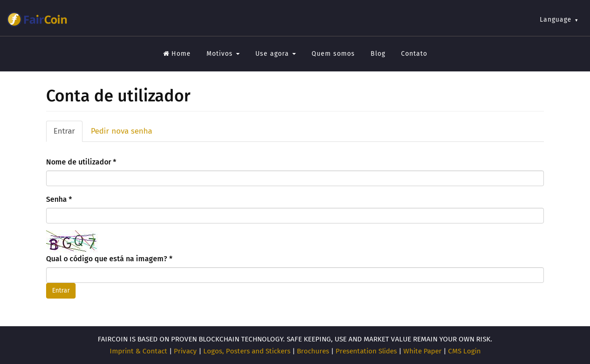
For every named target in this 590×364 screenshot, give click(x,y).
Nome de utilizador (81, 162)
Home (177, 54)
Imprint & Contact (139, 351)
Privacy (185, 351)
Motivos (223, 54)
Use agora (276, 54)
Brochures (313, 351)
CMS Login (464, 351)
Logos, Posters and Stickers (247, 351)
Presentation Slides (366, 351)
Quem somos (333, 54)
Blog (378, 54)
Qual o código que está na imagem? (109, 259)
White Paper (422, 351)
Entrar (68, 134)
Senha (59, 199)
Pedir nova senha (121, 131)
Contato (414, 54)
